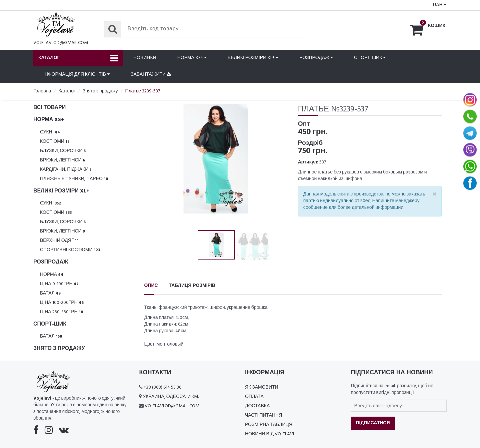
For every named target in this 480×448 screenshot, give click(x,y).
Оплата (254, 397)
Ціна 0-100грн (59, 284)
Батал (50, 293)
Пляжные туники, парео (74, 179)
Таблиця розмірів (192, 286)
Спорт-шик (370, 58)
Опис (151, 286)
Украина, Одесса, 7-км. (171, 397)
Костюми (55, 142)
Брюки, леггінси (62, 160)
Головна (42, 91)
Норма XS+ (192, 58)
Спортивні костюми (70, 250)
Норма (52, 275)
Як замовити (262, 387)
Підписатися (373, 423)
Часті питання (263, 415)
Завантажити (151, 75)
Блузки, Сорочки (63, 151)
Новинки (145, 58)
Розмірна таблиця (269, 425)
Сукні (50, 132)
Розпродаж (316, 58)
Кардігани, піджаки (66, 170)
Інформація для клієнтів (76, 75)
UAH (440, 5)
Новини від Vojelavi (269, 434)
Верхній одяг (59, 241)
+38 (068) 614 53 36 (162, 387)
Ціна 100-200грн (62, 303)
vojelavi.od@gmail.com (61, 43)
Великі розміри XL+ (253, 58)
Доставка (257, 406)
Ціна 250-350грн (61, 312)
